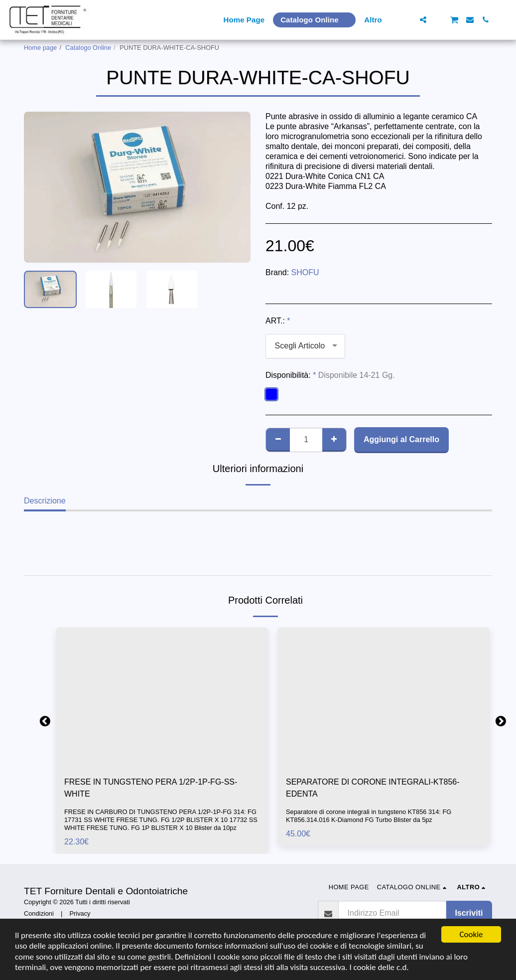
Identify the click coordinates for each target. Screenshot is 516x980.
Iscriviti (469, 913)
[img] (162, 698)
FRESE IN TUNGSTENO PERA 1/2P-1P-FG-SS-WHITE (151, 788)
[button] (408, 20)
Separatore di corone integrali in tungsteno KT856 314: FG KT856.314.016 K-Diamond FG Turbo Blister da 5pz (369, 816)
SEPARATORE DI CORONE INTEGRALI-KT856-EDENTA (373, 788)
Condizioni (39, 913)
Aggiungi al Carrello (401, 439)
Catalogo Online (88, 48)
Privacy (80, 913)
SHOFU (305, 272)
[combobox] (305, 346)
